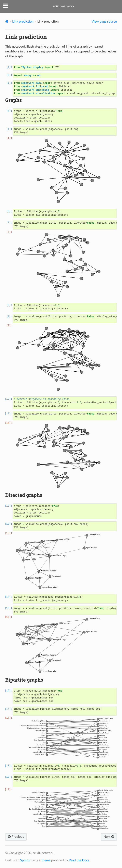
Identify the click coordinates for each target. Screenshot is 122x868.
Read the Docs (79, 860)
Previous (16, 837)
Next (109, 837)
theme (46, 860)
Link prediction (23, 22)
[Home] (7, 21)
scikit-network (64, 6)
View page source (104, 22)
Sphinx (25, 860)
